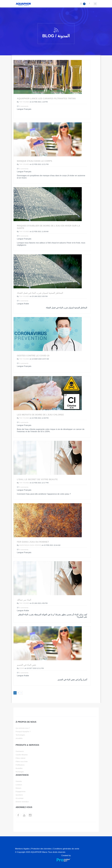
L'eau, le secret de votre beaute (37, 479)
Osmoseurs (20, 751)
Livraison (19, 785)
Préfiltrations (20, 765)
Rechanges (20, 772)
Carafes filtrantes (22, 755)
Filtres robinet (21, 758)
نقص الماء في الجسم (27, 665)
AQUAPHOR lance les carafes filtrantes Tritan (46, 99)
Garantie (19, 781)
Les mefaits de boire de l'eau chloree (40, 415)
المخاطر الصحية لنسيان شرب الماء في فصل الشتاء (40, 293)
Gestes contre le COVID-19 (33, 356)
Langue (20, 109)
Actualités (19, 738)
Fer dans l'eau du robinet (33, 542)
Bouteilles (19, 768)
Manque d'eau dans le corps (35, 161)
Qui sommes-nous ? (23, 728)
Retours (18, 788)
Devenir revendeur (22, 802)
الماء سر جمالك (24, 600)
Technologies (20, 735)
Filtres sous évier (22, 762)
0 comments (23, 106)
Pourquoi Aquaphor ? (23, 732)
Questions (19, 795)
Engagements (21, 792)
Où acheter (20, 798)
